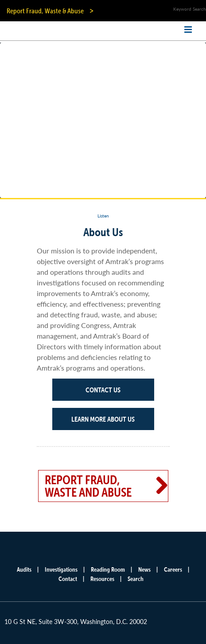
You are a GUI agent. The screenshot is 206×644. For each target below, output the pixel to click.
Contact (68, 579)
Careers (173, 569)
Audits (24, 569)
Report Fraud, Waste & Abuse (45, 11)
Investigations (61, 569)
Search (136, 579)
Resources (102, 579)
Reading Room (108, 569)
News (144, 569)
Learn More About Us (103, 419)
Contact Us (103, 390)
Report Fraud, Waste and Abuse (88, 486)
